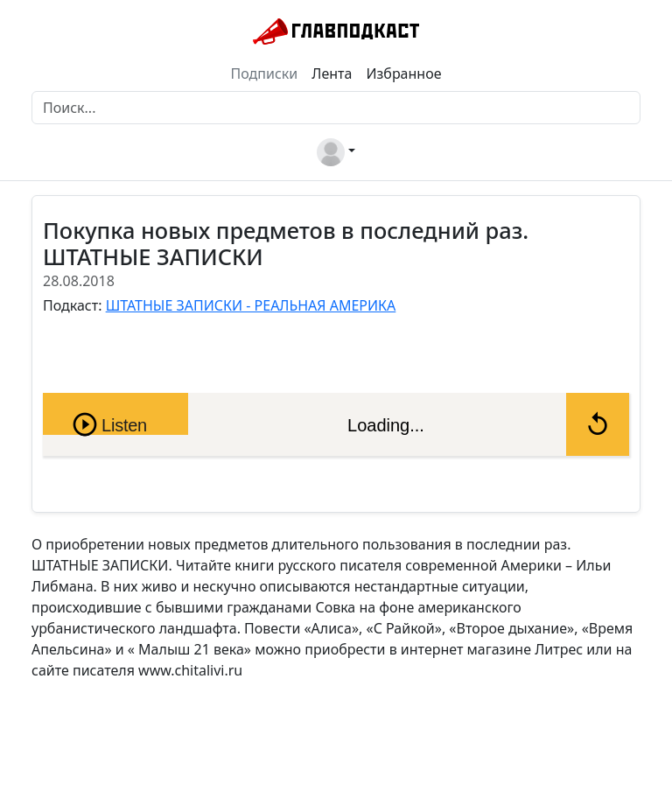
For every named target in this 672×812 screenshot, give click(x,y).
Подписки (265, 73)
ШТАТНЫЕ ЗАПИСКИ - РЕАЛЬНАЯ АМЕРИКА (251, 305)
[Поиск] (336, 108)
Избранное (403, 73)
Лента (332, 73)
